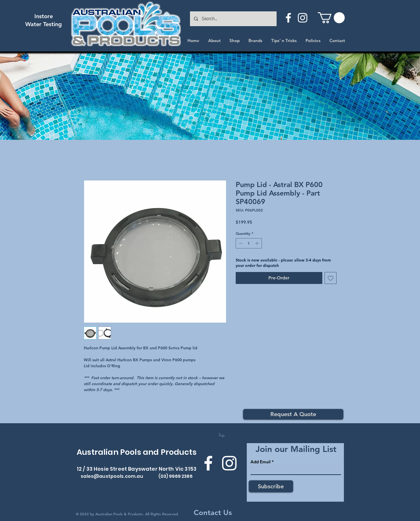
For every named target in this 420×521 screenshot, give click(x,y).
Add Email (261, 462)
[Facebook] (288, 18)
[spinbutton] (249, 243)
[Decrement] (240, 243)
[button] (331, 18)
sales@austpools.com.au (112, 476)
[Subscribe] (271, 486)
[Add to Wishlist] (331, 278)
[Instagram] (303, 18)
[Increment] (258, 243)
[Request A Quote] (293, 414)
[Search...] (233, 19)
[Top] (222, 435)
